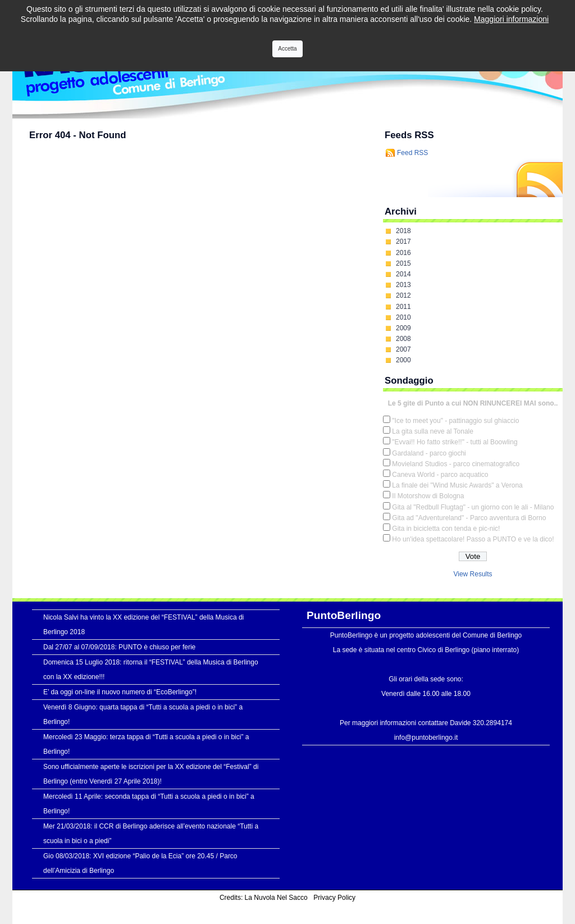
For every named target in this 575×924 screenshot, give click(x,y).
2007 (403, 349)
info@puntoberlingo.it (426, 738)
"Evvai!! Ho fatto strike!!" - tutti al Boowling (455, 442)
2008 (403, 339)
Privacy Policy (334, 898)
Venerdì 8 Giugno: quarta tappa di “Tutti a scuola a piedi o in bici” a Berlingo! (143, 714)
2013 (403, 285)
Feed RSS (412, 153)
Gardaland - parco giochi (429, 453)
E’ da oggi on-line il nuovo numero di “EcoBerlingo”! (120, 692)
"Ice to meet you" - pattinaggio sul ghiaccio (455, 421)
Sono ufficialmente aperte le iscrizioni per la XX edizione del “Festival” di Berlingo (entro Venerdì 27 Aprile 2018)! (151, 774)
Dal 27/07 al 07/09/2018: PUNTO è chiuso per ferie (119, 647)
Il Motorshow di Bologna (428, 496)
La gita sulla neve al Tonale (433, 431)
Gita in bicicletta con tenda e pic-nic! (446, 529)
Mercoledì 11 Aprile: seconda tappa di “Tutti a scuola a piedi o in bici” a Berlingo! (149, 804)
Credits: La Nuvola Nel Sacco (264, 898)
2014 (403, 274)
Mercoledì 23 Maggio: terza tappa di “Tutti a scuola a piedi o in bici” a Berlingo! (146, 744)
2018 (403, 231)
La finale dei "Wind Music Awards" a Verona (457, 485)
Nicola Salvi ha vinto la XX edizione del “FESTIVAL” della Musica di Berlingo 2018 (143, 625)
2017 (403, 242)
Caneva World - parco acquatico (440, 475)
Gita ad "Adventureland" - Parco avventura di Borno (469, 518)
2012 (403, 295)
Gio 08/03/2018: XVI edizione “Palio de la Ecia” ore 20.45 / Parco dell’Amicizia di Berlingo (140, 863)
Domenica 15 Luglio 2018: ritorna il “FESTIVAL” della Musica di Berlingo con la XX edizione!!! (151, 670)
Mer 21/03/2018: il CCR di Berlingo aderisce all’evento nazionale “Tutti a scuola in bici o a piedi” (151, 834)
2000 (403, 360)
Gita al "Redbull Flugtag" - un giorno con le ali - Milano (473, 507)
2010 (403, 317)
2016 (403, 253)
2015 (403, 263)
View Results (473, 574)
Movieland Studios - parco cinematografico (456, 464)
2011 (403, 307)
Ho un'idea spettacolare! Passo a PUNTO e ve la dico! (473, 539)
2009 (403, 328)
